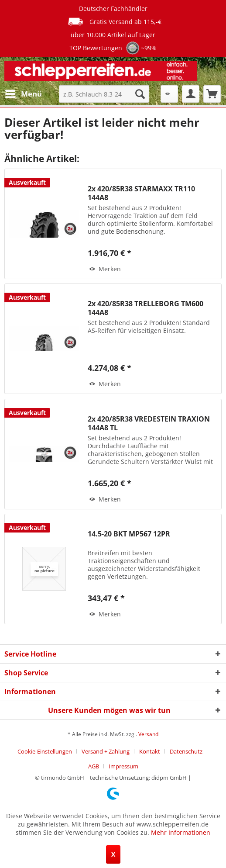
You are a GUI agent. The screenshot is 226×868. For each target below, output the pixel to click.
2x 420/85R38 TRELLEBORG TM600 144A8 (146, 308)
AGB (94, 766)
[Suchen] (140, 94)
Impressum (123, 766)
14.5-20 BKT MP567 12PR (129, 534)
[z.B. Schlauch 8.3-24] (104, 94)
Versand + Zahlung (106, 751)
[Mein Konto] (191, 94)
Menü (24, 93)
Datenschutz (186, 751)
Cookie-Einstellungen (45, 751)
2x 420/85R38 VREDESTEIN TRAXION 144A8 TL (149, 423)
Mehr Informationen (181, 832)
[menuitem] (23, 94)
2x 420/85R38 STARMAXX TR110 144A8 (141, 193)
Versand (148, 734)
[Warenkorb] (212, 94)
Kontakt (150, 751)
